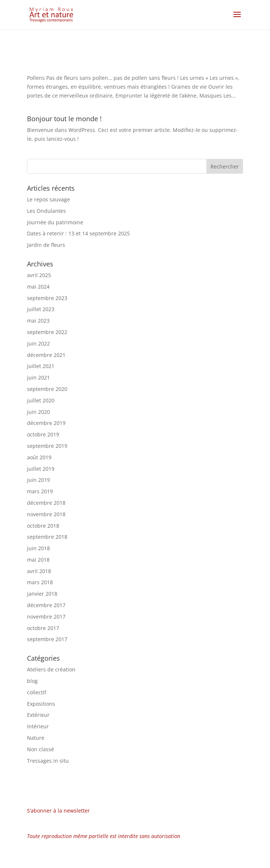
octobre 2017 (43, 628)
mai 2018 (38, 560)
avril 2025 (39, 275)
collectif (37, 692)
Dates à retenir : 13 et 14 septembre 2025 (78, 233)
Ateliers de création (51, 669)
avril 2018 (39, 571)
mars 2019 (40, 491)
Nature (36, 738)
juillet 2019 (41, 469)
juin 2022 (38, 343)
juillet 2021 (41, 366)
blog (32, 681)
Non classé (40, 749)
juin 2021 (38, 377)
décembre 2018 (46, 503)
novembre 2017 (46, 617)
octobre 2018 (43, 526)
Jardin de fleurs (46, 245)
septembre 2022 (47, 332)
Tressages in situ (48, 761)
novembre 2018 (46, 514)
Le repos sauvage (48, 199)
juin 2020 (38, 412)
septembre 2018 (47, 537)
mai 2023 (38, 321)
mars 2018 (40, 582)
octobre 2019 (43, 434)
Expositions (41, 704)
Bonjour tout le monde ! (64, 119)
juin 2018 (38, 548)
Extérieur (38, 715)
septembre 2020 (47, 389)
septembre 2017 (47, 639)
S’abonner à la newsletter (58, 811)
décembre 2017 (46, 605)
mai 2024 (38, 287)
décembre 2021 (46, 355)
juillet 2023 (41, 309)
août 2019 (39, 457)
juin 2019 (38, 480)
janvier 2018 (42, 594)
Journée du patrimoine (55, 222)
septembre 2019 (47, 446)
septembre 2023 (47, 298)
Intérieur (38, 726)
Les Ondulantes (46, 211)
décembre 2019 (46, 423)
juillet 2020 (41, 400)
